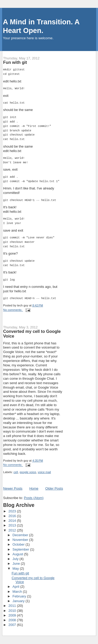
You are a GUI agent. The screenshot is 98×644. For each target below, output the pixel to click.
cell (16, 472)
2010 (13, 611)
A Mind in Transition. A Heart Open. (41, 26)
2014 (13, 521)
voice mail (44, 472)
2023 (13, 511)
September (21, 549)
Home (34, 488)
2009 (13, 615)
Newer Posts (13, 488)
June (17, 564)
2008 (13, 620)
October (19, 544)
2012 (13, 530)
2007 (13, 625)
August (18, 554)
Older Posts (54, 488)
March (18, 592)
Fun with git (15, 62)
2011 (13, 606)
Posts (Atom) (34, 498)
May (16, 569)
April (16, 587)
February (20, 596)
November (21, 540)
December (21, 535)
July (16, 559)
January (19, 601)
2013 (13, 525)
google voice (28, 472)
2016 (13, 516)
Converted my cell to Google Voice (32, 334)
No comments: (13, 310)
